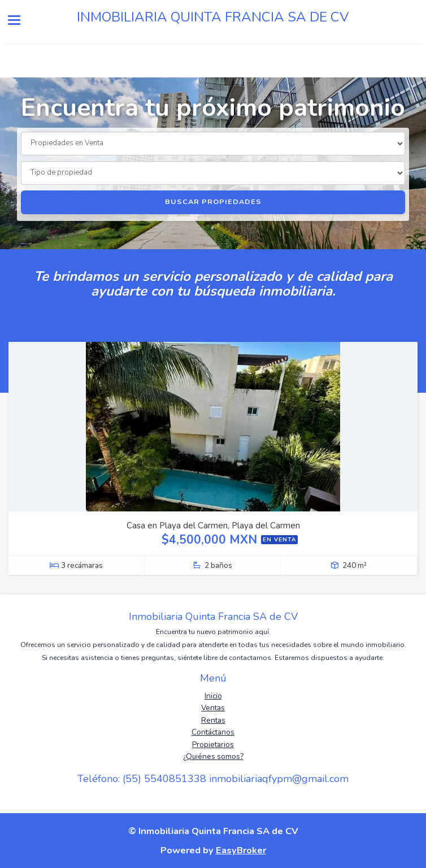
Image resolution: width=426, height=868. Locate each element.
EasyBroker (241, 850)
